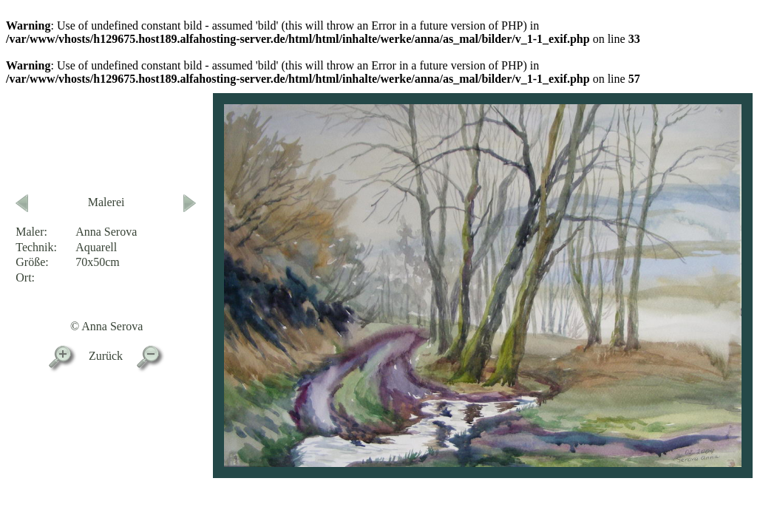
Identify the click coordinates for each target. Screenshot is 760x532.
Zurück (106, 356)
